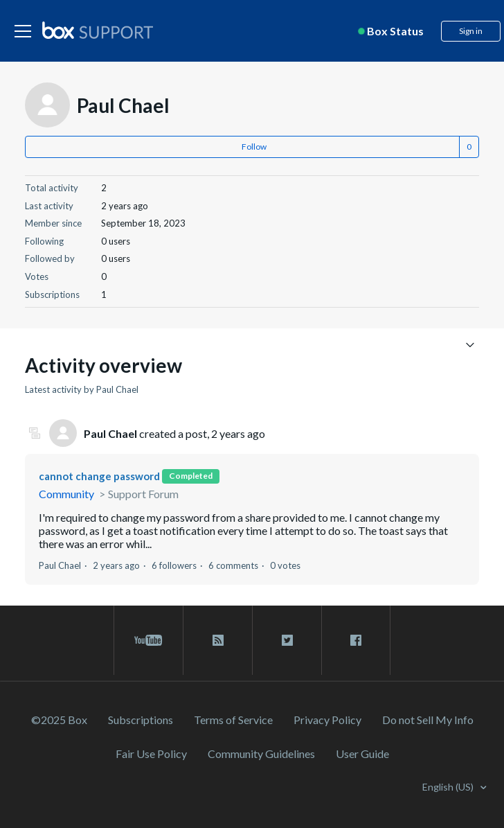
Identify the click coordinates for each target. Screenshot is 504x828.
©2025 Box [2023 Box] (59, 720)
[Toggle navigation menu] (470, 344)
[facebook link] (356, 640)
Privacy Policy (327, 720)
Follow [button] (254, 147)
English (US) (449, 787)
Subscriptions (141, 720)
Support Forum (143, 494)
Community (66, 494)
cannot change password (99, 476)
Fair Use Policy (151, 754)
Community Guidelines (261, 754)
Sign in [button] (471, 31)
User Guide (362, 754)
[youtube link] (148, 640)
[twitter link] (287, 640)
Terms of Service (233, 720)
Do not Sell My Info (428, 720)
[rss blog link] (218, 640)
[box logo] (98, 30)
